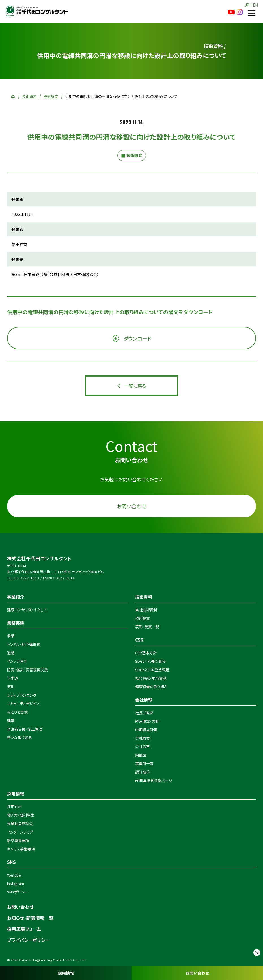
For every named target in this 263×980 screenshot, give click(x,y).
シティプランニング (22, 695)
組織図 (141, 755)
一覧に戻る (135, 386)
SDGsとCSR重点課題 (152, 670)
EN (256, 5)
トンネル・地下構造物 (24, 644)
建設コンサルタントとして (27, 610)
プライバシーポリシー (28, 940)
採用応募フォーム (24, 929)
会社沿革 (143, 747)
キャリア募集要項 (21, 849)
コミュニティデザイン (23, 704)
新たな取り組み (20, 738)
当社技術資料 (146, 610)
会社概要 (143, 738)
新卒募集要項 (18, 840)
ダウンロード (137, 338)
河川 (11, 687)
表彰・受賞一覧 (147, 627)
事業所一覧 (144, 764)
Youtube (14, 875)
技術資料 (29, 96)
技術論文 (51, 96)
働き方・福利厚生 (21, 815)
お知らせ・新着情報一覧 (30, 918)
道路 (11, 653)
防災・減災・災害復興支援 (27, 670)
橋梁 (11, 636)
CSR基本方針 (146, 653)
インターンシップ (20, 832)
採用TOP (14, 807)
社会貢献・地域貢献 (151, 678)
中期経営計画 (146, 730)
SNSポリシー (18, 892)
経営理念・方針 (147, 721)
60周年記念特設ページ (154, 781)
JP (247, 5)
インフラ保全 (17, 661)
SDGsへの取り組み (151, 661)
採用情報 (66, 973)
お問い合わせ (197, 973)
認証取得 (143, 772)
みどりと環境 (17, 712)
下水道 (13, 678)
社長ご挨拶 (144, 713)
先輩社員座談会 (20, 823)
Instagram (16, 883)
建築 (11, 721)
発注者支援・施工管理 (25, 729)
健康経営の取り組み (151, 687)
